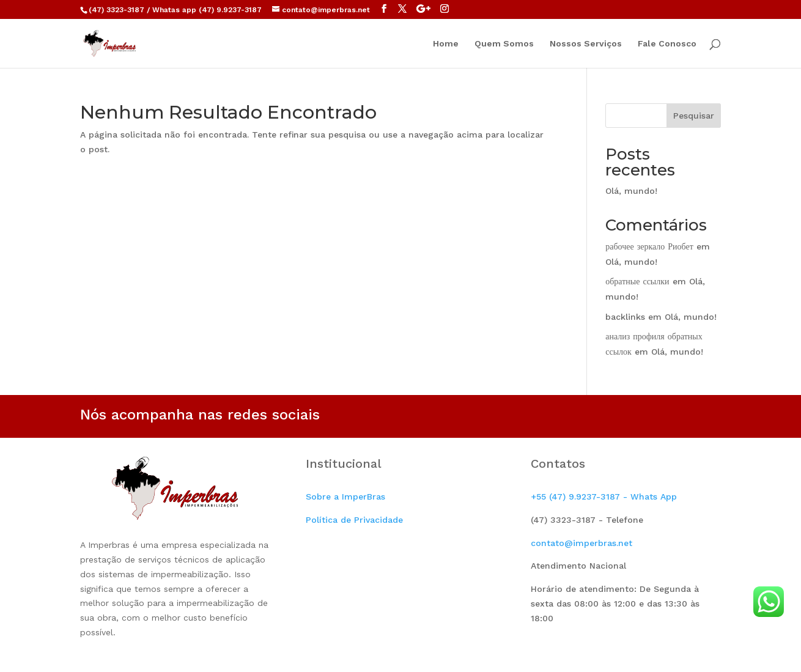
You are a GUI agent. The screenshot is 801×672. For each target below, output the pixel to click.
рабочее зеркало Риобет (649, 246)
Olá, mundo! (631, 191)
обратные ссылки (637, 281)
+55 (604, 497)
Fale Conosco (667, 44)
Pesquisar (694, 116)
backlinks (625, 317)
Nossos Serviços (586, 44)
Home (446, 44)
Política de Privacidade (354, 520)
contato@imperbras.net (581, 543)
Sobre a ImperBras (345, 497)
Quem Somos (504, 44)
